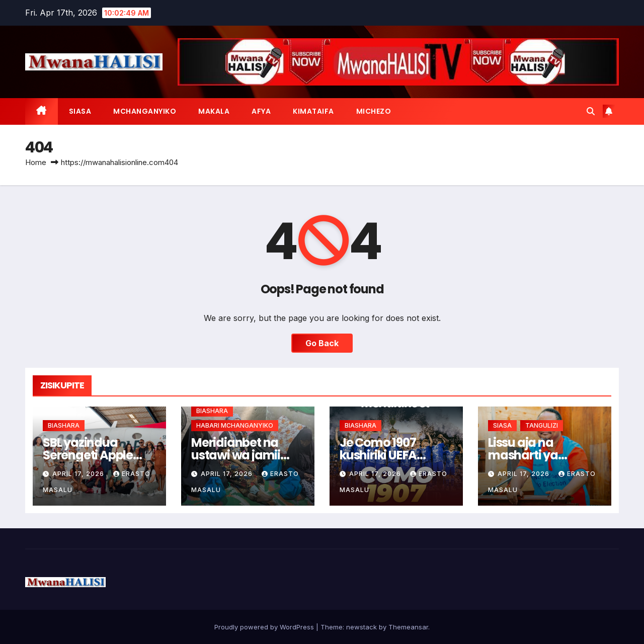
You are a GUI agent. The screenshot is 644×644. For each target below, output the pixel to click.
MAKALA (214, 111)
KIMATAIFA (313, 111)
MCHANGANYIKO (145, 111)
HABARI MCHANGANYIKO (235, 425)
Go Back (322, 343)
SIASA (80, 111)
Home (36, 162)
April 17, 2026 (79, 474)
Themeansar (408, 627)
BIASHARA (64, 425)
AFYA (261, 111)
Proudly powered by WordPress (265, 627)
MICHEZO (374, 111)
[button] (591, 111)
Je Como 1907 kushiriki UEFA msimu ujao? (378, 455)
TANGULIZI (542, 425)
